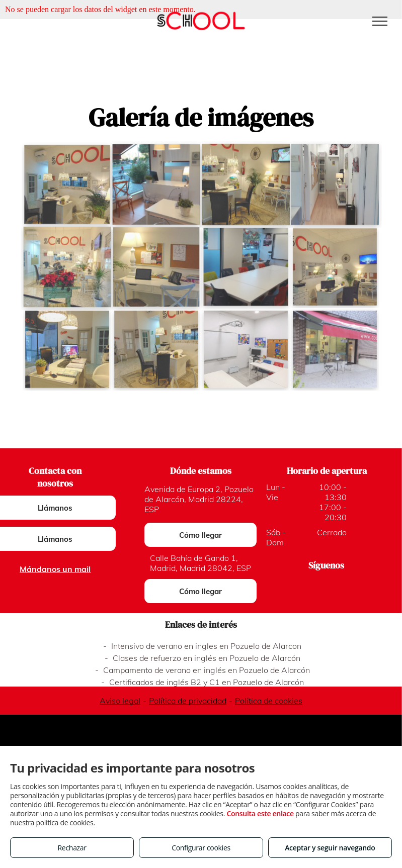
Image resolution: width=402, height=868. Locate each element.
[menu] (380, 21)
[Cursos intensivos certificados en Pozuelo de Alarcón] (157, 185)
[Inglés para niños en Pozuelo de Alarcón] (246, 267)
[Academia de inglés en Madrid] (67, 267)
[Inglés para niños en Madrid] (335, 267)
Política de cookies (269, 701)
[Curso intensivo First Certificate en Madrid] (67, 349)
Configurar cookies (201, 848)
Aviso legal (120, 701)
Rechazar (72, 848)
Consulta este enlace (260, 813)
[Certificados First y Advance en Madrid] (156, 349)
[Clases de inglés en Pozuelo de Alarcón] (335, 349)
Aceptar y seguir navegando (330, 848)
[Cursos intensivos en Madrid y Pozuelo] (246, 349)
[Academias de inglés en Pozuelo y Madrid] (67, 185)
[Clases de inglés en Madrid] (246, 184)
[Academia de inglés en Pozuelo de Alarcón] (335, 184)
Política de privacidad (188, 701)
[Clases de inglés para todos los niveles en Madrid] (156, 267)
